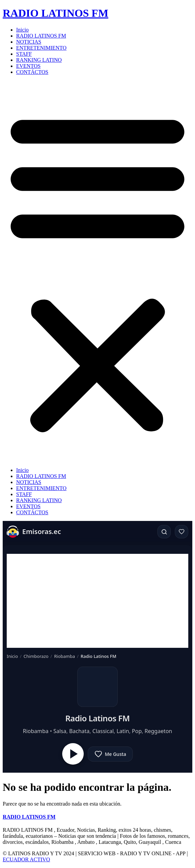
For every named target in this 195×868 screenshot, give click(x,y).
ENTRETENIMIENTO (41, 48)
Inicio (22, 30)
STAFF (24, 54)
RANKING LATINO (39, 60)
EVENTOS (28, 66)
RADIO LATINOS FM (55, 13)
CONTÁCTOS (32, 72)
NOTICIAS (29, 42)
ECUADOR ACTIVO (26, 859)
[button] (97, 271)
